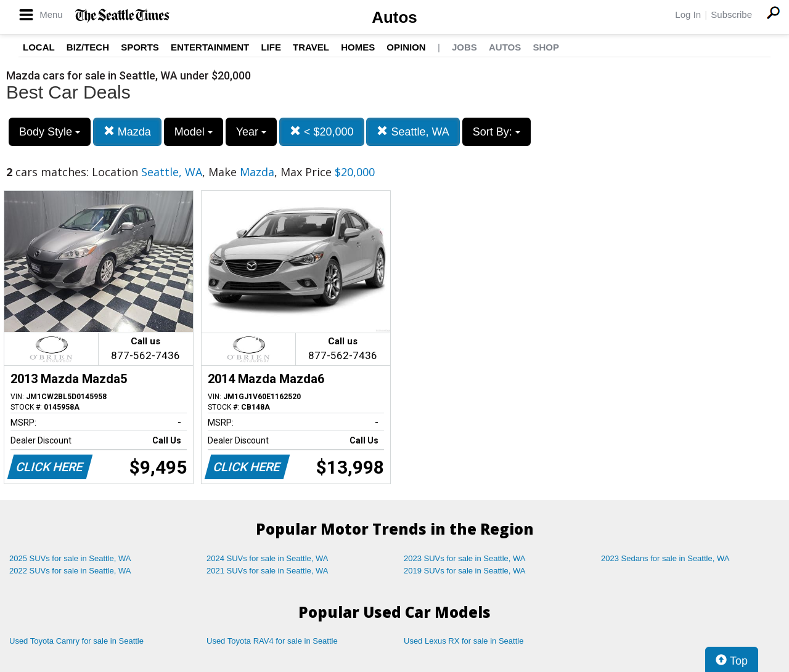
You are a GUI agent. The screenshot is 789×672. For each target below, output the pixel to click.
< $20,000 (322, 132)
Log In (688, 14)
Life (271, 47)
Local (39, 47)
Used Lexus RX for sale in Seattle (464, 641)
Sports (140, 47)
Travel (311, 47)
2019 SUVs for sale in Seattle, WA (465, 571)
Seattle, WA (413, 132)
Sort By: (497, 132)
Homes (358, 47)
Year (251, 132)
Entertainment (210, 47)
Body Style (50, 132)
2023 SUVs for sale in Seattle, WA (465, 558)
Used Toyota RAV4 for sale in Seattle (272, 641)
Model (194, 132)
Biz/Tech (88, 47)
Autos (394, 17)
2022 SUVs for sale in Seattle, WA (70, 571)
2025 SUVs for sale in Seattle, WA (70, 558)
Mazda (127, 132)
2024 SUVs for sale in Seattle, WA (268, 558)
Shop (546, 47)
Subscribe (731, 14)
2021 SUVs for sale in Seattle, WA (268, 571)
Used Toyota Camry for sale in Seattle (76, 641)
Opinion (406, 47)
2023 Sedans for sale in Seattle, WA (665, 558)
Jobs (464, 47)
